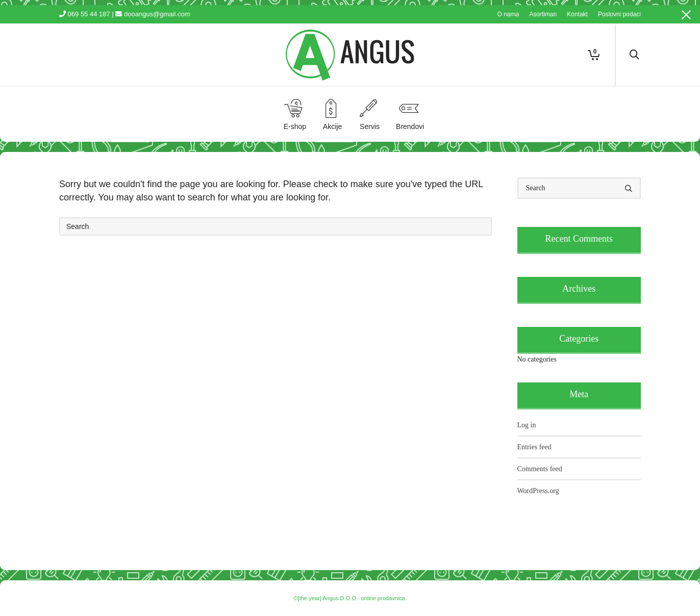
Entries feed (534, 447)
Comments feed (540, 469)
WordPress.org (538, 491)
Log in (527, 425)
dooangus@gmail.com (157, 14)
